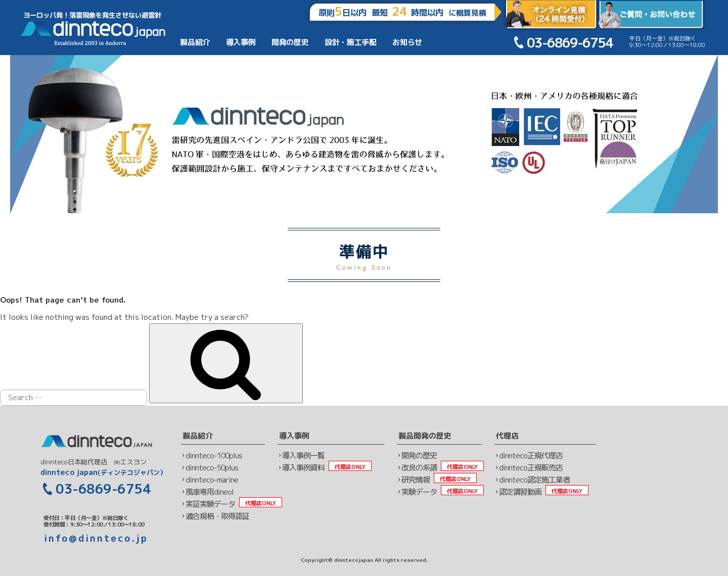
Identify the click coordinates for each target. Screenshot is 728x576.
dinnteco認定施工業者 (534, 480)
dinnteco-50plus (212, 468)
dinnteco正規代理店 (531, 455)
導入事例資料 (303, 468)
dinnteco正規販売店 (531, 468)
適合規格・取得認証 (217, 516)
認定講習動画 (520, 492)
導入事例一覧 (303, 455)
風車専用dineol (210, 492)
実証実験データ (210, 504)
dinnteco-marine (212, 480)
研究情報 (416, 480)
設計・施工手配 (350, 42)
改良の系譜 (419, 468)
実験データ (419, 492)
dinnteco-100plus (214, 455)
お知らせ (407, 42)
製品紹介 (195, 42)
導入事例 (241, 42)
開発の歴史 (290, 42)
